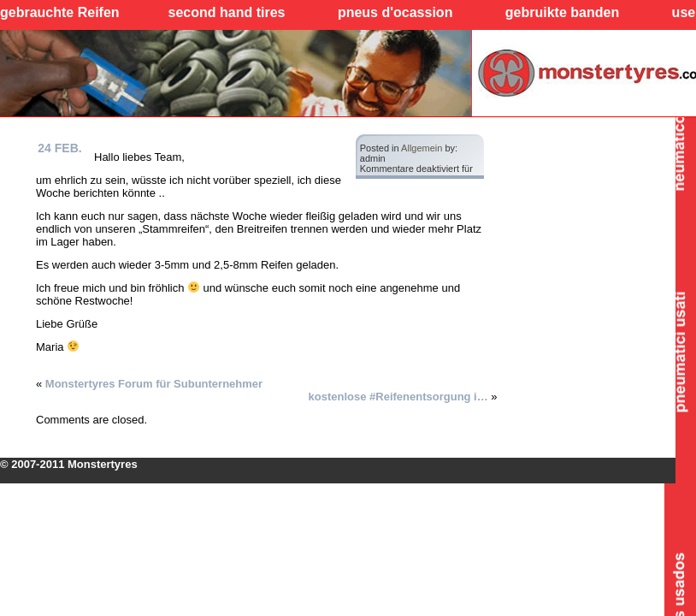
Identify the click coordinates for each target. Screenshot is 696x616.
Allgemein (422, 148)
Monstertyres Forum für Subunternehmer (154, 384)
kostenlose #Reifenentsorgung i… (398, 397)
